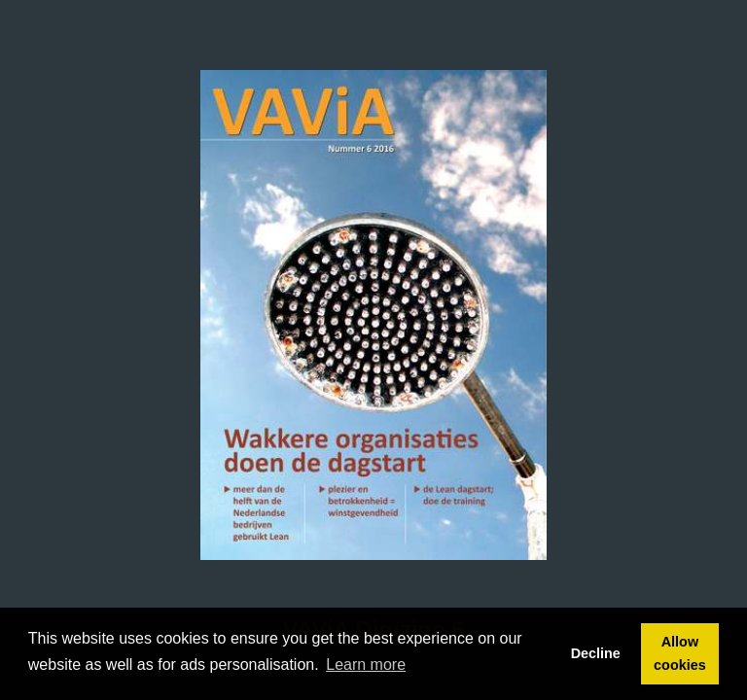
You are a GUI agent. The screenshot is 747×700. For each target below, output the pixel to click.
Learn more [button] (366, 665)
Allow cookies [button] (680, 653)
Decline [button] (596, 653)
